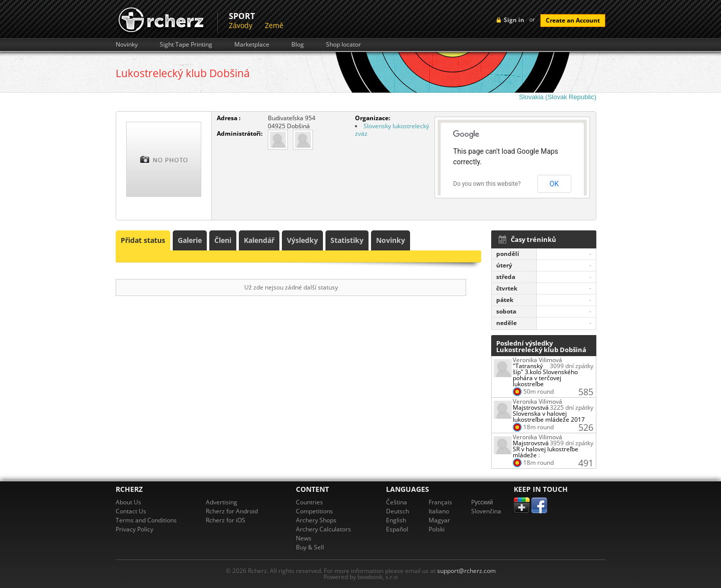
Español (397, 529)
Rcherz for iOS (226, 520)
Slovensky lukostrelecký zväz (392, 130)
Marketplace (252, 45)
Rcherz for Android (232, 511)
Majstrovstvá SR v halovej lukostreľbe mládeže (546, 449)
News (304, 538)
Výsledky (302, 240)
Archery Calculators (323, 529)
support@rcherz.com (466, 571)
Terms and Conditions (146, 520)
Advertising (222, 502)
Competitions (314, 511)
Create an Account (573, 20)
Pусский (482, 502)
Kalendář (259, 240)
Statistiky (347, 240)
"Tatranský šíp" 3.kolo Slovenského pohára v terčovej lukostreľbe (545, 375)
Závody (241, 25)
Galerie (190, 240)
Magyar (439, 520)
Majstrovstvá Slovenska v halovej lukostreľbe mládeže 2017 (549, 413)
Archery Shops (316, 520)
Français (440, 502)
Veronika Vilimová (537, 360)
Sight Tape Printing (186, 45)
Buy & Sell (310, 547)
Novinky (127, 45)
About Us (128, 502)
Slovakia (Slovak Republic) (558, 97)
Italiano (439, 511)
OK (554, 184)
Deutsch (398, 511)
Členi (223, 240)
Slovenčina (486, 511)
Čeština (397, 502)
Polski (437, 529)
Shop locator (343, 45)
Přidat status (143, 240)
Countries (309, 502)
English (396, 520)
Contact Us (131, 511)
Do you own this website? (487, 184)
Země (274, 25)
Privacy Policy (134, 529)
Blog (298, 45)
